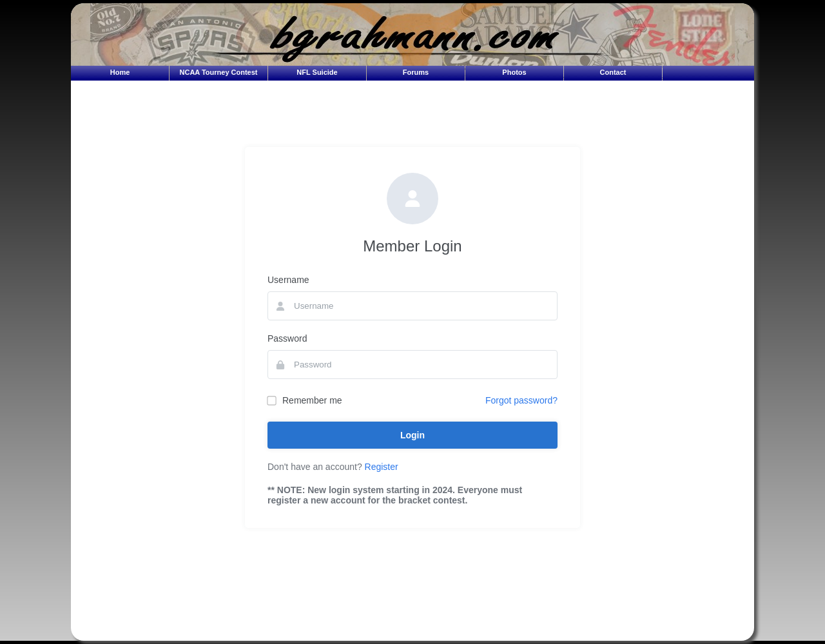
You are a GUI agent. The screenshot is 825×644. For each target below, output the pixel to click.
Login (412, 435)
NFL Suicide (317, 72)
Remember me (305, 400)
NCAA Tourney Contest (219, 72)
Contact (613, 72)
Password (287, 338)
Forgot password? (521, 400)
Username (288, 280)
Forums (416, 72)
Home (120, 72)
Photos (514, 72)
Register (382, 467)
